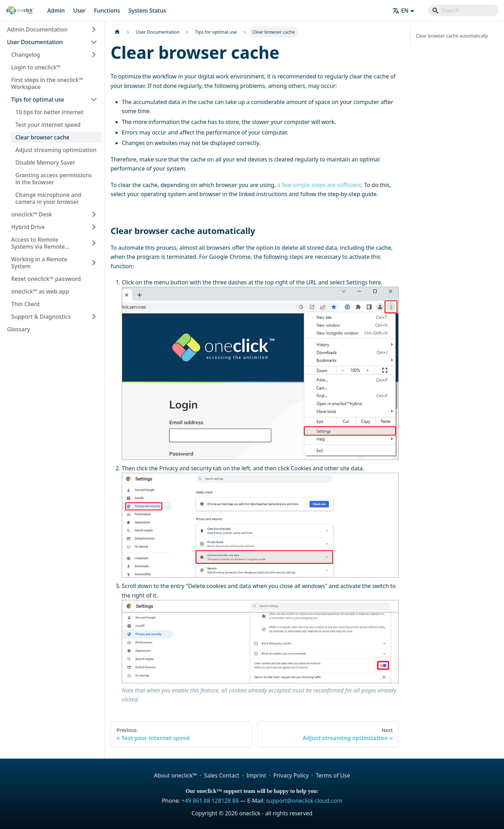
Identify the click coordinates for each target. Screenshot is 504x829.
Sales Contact (222, 775)
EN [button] (400, 11)
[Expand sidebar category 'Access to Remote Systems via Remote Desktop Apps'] (94, 243)
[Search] (463, 11)
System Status (147, 11)
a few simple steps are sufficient (319, 185)
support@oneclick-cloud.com (304, 801)
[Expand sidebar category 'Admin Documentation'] (94, 29)
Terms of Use (333, 775)
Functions (107, 11)
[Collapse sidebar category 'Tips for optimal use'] (94, 99)
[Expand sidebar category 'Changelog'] (94, 55)
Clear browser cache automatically (452, 36)
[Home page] (117, 32)
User (79, 11)
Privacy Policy (291, 775)
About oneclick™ (176, 775)
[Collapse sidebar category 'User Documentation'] (94, 42)
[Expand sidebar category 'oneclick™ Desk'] (94, 214)
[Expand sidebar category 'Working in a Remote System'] (94, 263)
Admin (56, 11)
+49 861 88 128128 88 (210, 801)
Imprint (256, 775)
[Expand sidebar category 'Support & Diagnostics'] (94, 317)
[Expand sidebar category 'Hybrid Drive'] (94, 227)
